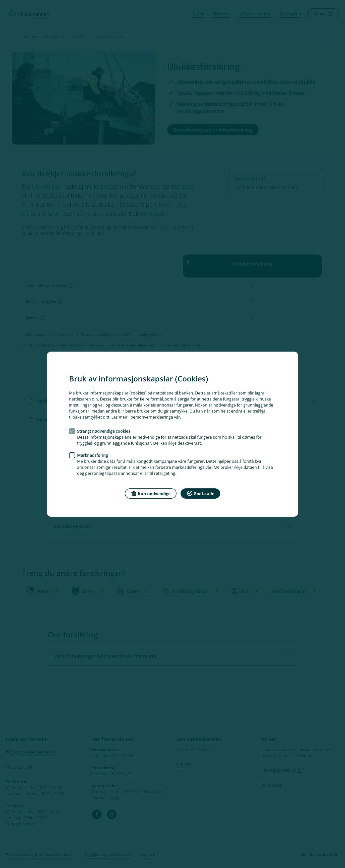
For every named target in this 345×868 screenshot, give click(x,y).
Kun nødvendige (151, 493)
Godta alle (200, 493)
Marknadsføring (93, 455)
